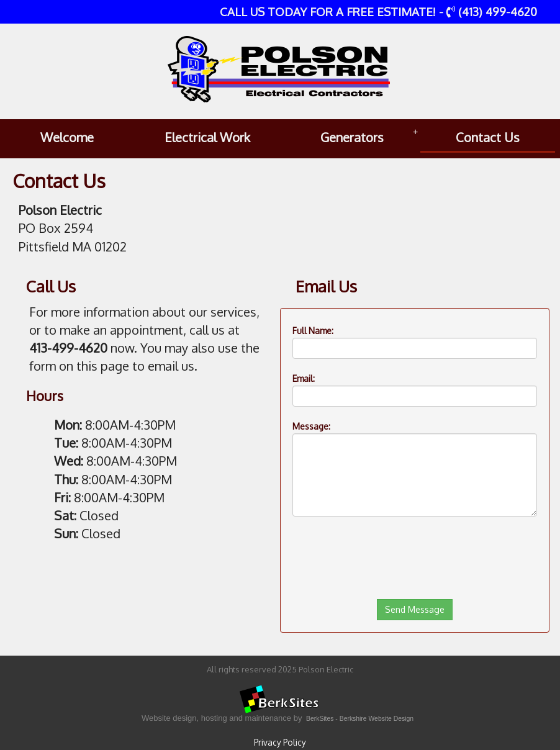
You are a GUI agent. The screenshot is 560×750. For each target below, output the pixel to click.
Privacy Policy (280, 742)
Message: (311, 426)
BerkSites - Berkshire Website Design (360, 719)
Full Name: (313, 331)
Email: (304, 378)
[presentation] (387, 588)
